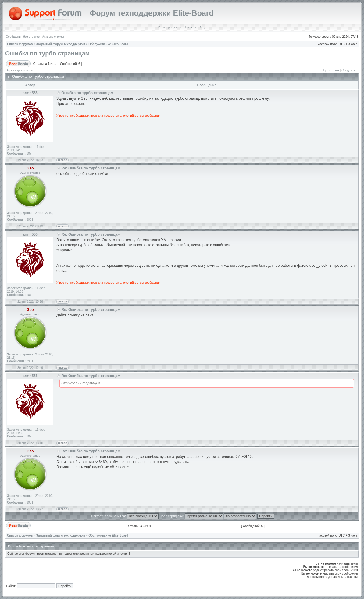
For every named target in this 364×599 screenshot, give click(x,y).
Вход (203, 27)
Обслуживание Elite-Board (108, 44)
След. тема (349, 70)
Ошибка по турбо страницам (47, 53)
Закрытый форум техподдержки (61, 44)
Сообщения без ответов (23, 37)
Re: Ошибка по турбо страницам (91, 168)
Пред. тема (331, 70)
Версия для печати (19, 70)
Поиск (188, 27)
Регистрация (167, 27)
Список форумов (20, 44)
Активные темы (53, 37)
